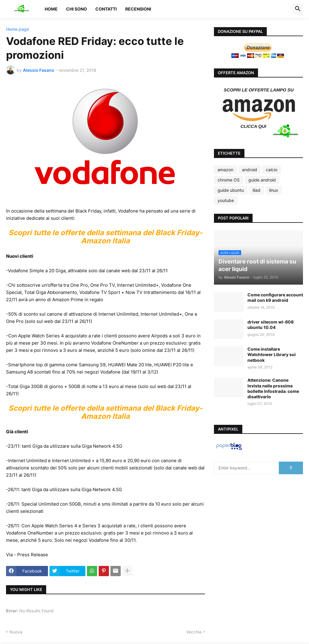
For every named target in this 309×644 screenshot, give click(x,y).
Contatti (106, 9)
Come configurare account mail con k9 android (275, 297)
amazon (225, 170)
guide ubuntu (231, 190)
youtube (226, 200)
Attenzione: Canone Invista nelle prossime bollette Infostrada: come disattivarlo (273, 388)
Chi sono (76, 9)
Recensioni (138, 9)
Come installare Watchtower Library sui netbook (272, 354)
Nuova (16, 632)
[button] (298, 9)
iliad (256, 190)
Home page (18, 29)
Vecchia (194, 632)
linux (274, 190)
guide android (262, 180)
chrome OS (229, 180)
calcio (272, 170)
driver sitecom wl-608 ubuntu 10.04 (271, 325)
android (250, 170)
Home (51, 9)
